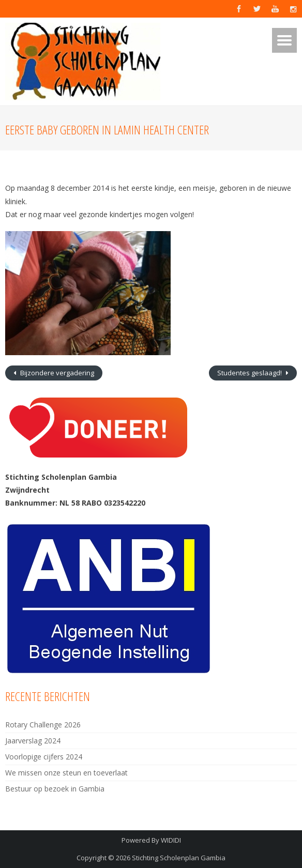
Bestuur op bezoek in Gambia (55, 789)
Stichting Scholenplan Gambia (179, 858)
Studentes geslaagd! (250, 373)
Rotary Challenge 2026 (43, 725)
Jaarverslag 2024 (33, 741)
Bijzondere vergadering (56, 373)
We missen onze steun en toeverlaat (66, 773)
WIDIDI (171, 840)
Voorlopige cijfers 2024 (44, 757)
